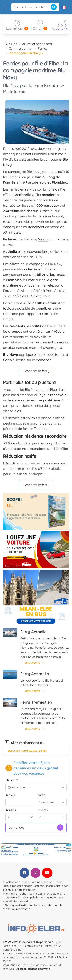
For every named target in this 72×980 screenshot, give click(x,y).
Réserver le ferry (36, 371)
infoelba (8, 965)
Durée (41, 795)
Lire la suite (34, 663)
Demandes (36, 827)
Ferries (43, 48)
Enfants (42, 810)
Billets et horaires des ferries (27, 751)
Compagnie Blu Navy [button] (26, 53)
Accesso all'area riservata (33, 969)
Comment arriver (21, 48)
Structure (12, 780)
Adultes (11, 810)
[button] (6, 7)
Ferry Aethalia (33, 632)
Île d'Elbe (11, 44)
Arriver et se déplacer (37, 44)
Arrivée (10, 795)
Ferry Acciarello (35, 674)
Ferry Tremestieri (36, 702)
